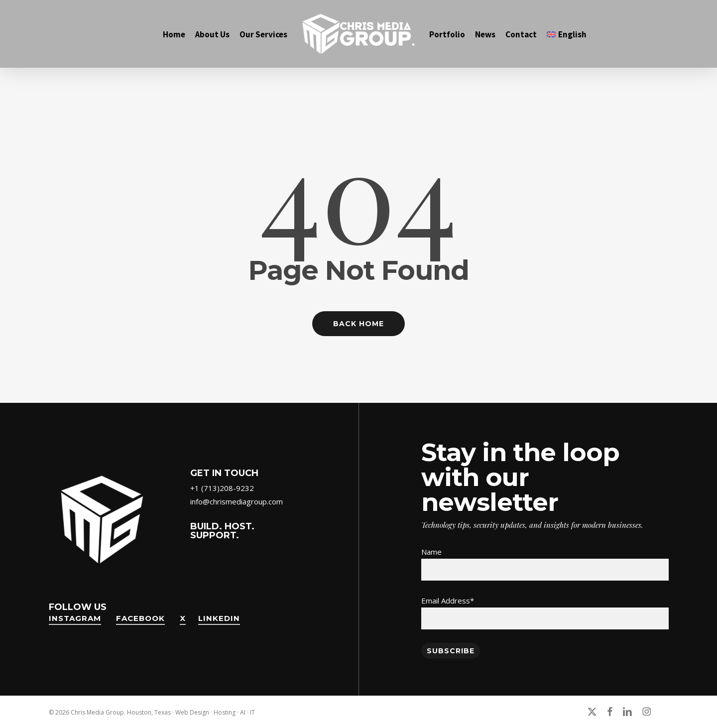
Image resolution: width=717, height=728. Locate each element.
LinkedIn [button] (219, 618)
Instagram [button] (75, 618)
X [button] (183, 618)
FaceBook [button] (140, 618)
